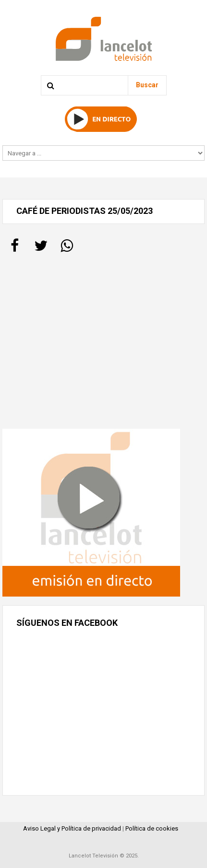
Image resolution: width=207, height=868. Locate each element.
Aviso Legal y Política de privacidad (72, 828)
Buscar (147, 85)
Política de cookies (152, 828)
